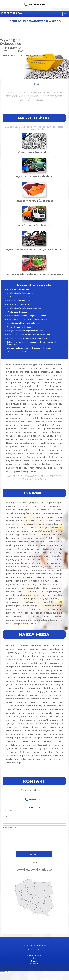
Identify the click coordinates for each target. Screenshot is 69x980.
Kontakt (34, 964)
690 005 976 (34, 5)
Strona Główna (34, 955)
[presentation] (34, 844)
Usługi (34, 958)
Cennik (34, 961)
